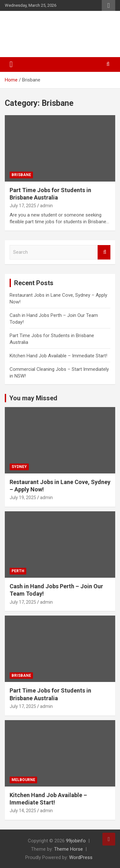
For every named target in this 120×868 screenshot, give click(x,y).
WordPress (81, 857)
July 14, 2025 (23, 811)
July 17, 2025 (23, 206)
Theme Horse (68, 849)
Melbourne (23, 780)
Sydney (19, 467)
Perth (18, 571)
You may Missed (33, 398)
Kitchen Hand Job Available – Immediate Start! (58, 356)
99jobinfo (76, 841)
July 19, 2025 (23, 498)
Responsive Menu (108, 5)
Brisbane (21, 175)
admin (46, 206)
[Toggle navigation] (11, 64)
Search (104, 252)
